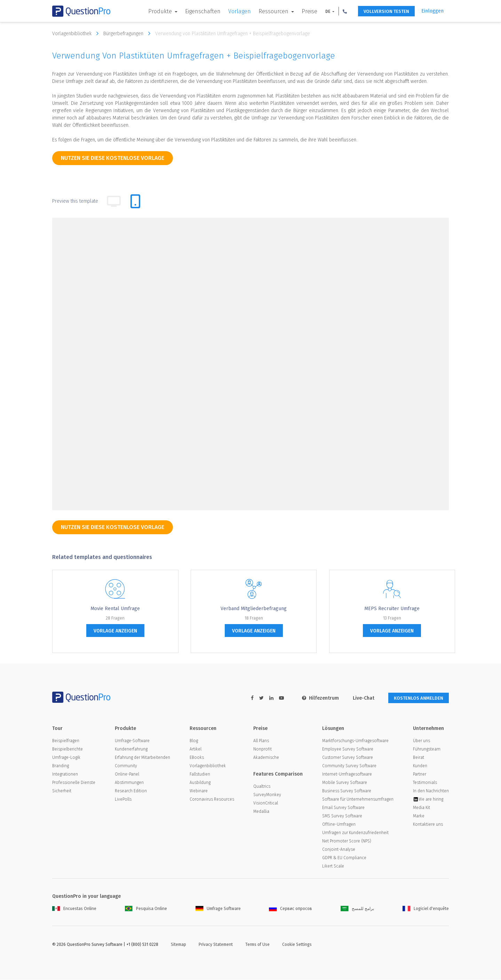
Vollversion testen (383, 11)
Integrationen (65, 775)
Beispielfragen (66, 741)
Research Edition (131, 791)
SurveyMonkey (267, 795)
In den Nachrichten (431, 791)
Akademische (266, 758)
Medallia (261, 812)
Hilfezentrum (317, 698)
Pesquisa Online (146, 909)
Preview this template (75, 201)
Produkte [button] (155, 11)
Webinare (199, 791)
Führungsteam (427, 749)
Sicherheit (62, 791)
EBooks (197, 758)
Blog (194, 741)
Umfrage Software (218, 909)
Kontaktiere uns (428, 825)
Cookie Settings (297, 945)
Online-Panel (127, 775)
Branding (61, 766)
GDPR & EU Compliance (344, 858)
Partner (420, 775)
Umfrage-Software (132, 741)
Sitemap (178, 945)
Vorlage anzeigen (115, 631)
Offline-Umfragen (339, 825)
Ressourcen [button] (268, 11)
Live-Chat (360, 698)
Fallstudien (200, 775)
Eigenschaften (197, 11)
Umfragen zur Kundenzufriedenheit (355, 833)
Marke (419, 816)
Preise (304, 11)
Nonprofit (263, 749)
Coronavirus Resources (212, 800)
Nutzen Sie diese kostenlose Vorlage (113, 158)
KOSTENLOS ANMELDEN (417, 698)
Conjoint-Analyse (339, 850)
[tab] (135, 201)
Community (126, 766)
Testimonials (425, 783)
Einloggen (432, 11)
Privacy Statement (216, 945)
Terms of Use (257, 945)
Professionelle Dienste (74, 783)
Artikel (196, 749)
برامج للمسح (357, 909)
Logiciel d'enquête (426, 909)
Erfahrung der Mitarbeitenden (142, 758)
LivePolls (123, 800)
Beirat (419, 758)
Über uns (422, 741)
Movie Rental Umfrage (115, 609)
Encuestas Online (74, 909)
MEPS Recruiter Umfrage (392, 609)
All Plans (261, 741)
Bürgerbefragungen (129, 33)
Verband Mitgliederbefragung (254, 609)
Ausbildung (200, 783)
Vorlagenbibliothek (77, 33)
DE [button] (322, 11)
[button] (339, 11)
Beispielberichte (67, 749)
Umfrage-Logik (66, 758)
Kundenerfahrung (131, 749)
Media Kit (422, 808)
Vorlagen (234, 11)
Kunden (420, 766)
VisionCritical (266, 803)
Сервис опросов (291, 909)
